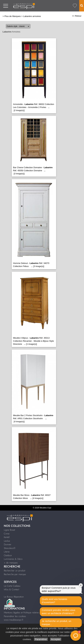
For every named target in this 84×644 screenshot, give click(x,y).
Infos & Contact (11, 589)
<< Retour (77, 16)
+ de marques (11, 563)
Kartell (7, 537)
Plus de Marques (13, 16)
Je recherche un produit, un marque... (57, 623)
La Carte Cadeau (12, 586)
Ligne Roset (9, 530)
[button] (76, 636)
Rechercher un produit (15, 571)
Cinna (7, 534)
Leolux (7, 541)
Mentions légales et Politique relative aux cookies (27, 613)
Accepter (56, 639)
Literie (7, 552)
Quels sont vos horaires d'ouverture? (54, 601)
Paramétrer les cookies (15, 616)
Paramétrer (41, 639)
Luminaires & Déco (13, 559)
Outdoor (8, 555)
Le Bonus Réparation (14, 597)
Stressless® (10, 548)
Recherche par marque (15, 574)
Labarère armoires (32, 16)
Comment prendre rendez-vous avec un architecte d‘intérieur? (59, 612)
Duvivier (8, 544)
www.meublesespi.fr (14, 620)
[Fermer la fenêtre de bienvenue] (81, 585)
